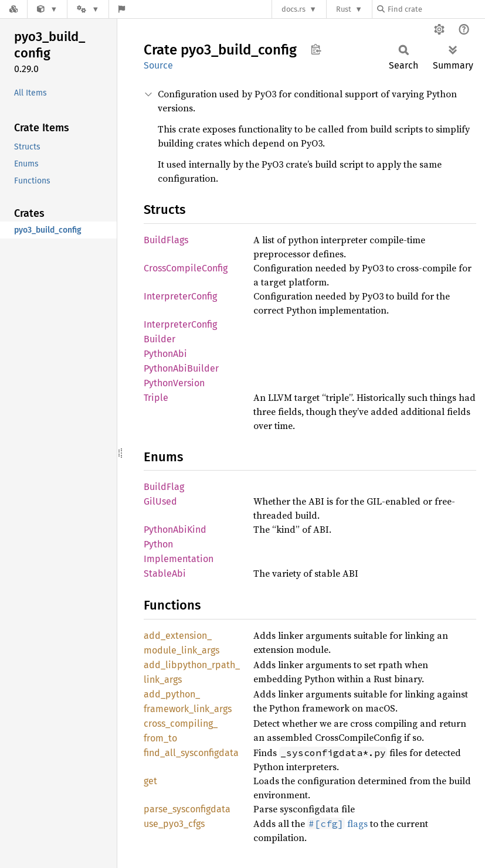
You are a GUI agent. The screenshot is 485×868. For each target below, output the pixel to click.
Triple (156, 398)
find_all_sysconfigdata (191, 753)
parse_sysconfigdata (187, 809)
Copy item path (316, 49)
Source (158, 65)
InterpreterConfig (180, 296)
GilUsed (160, 501)
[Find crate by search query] (436, 9)
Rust (344, 9)
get (150, 781)
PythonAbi (165, 354)
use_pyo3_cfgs (174, 824)
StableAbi (165, 573)
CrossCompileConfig (186, 268)
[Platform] (88, 9)
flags (338, 823)
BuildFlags (166, 240)
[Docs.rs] (13, 9)
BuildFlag (164, 487)
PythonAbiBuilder (181, 368)
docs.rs (294, 9)
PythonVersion (174, 383)
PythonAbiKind (175, 530)
